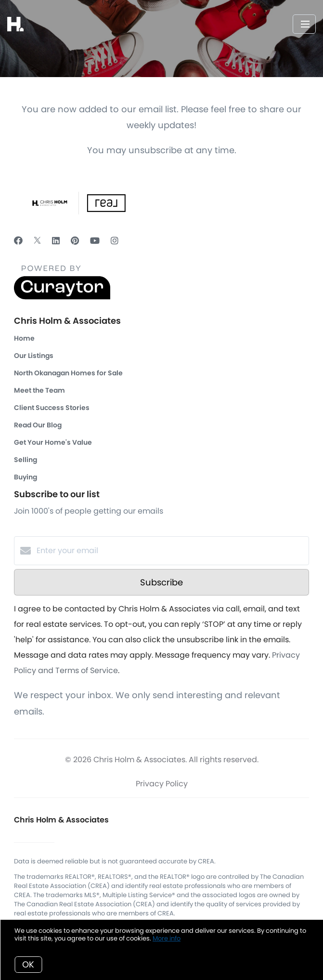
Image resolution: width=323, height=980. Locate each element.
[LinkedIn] (56, 241)
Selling (26, 460)
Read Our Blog (38, 425)
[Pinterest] (75, 241)
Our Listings (34, 356)
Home (24, 338)
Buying (26, 477)
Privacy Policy (162, 784)
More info (167, 938)
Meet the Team (39, 390)
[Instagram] (115, 241)
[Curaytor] (62, 297)
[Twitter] (37, 241)
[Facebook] (18, 241)
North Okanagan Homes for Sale (68, 373)
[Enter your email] (171, 551)
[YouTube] (95, 241)
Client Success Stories (52, 408)
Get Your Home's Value (53, 442)
